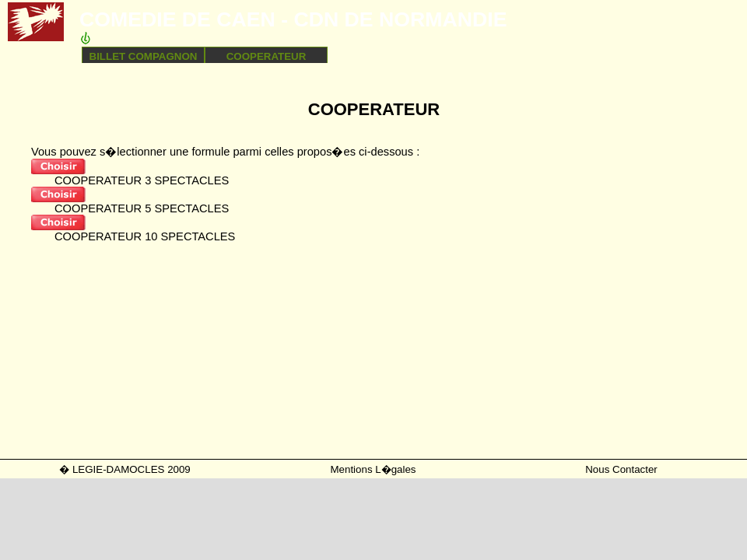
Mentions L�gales (373, 469)
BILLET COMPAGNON (144, 56)
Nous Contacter (621, 469)
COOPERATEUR (267, 56)
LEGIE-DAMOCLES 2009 (132, 469)
